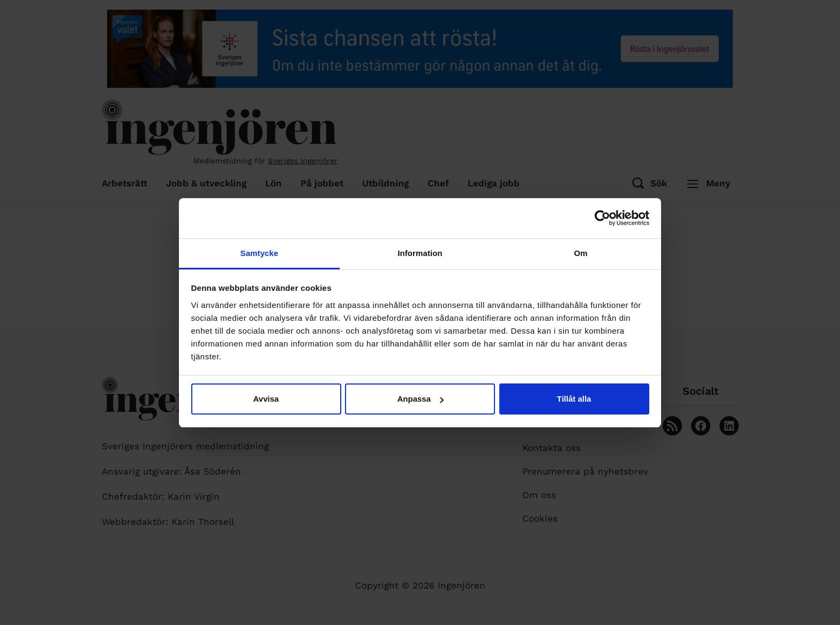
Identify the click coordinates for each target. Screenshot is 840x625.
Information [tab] (420, 253)
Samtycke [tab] (260, 253)
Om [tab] (580, 253)
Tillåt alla (574, 399)
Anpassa (420, 399)
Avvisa (266, 399)
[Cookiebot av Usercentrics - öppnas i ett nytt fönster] (602, 218)
